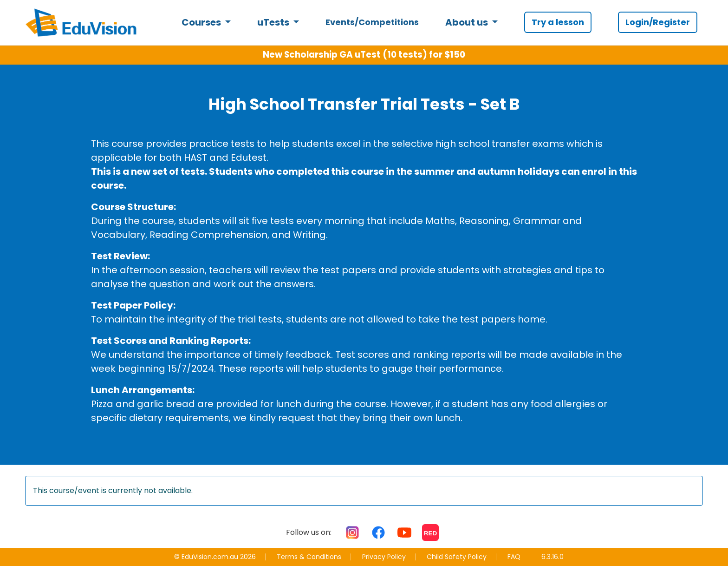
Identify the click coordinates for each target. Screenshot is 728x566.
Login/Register (658, 22)
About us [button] (468, 22)
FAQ (514, 557)
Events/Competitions (372, 22)
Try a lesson (558, 22)
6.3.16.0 (552, 557)
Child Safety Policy (457, 557)
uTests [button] (274, 22)
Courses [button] (202, 22)
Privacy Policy (384, 557)
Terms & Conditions (309, 557)
